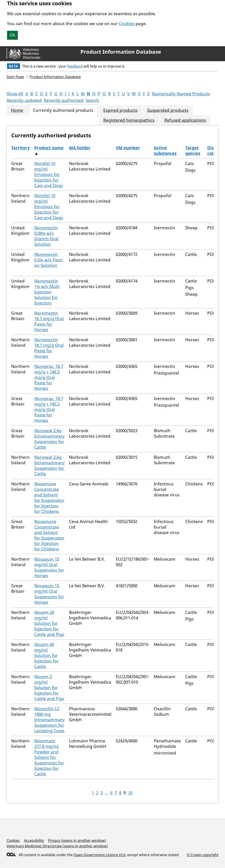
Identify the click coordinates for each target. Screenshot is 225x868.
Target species (193, 151)
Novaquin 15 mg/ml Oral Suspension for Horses (49, 567)
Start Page (15, 77)
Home (17, 110)
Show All (15, 94)
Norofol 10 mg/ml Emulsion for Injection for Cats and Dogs (49, 174)
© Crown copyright (203, 855)
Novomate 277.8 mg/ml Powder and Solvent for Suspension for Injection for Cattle (49, 757)
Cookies (127, 24)
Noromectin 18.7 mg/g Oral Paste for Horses (49, 321)
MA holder (80, 148)
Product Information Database (121, 52)
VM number (128, 148)
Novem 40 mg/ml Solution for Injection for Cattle (46, 655)
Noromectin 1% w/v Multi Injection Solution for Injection (47, 292)
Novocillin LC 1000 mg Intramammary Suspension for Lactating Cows (49, 720)
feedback (75, 66)
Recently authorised (64, 100)
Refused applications (185, 120)
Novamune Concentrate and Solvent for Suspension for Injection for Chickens (49, 498)
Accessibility (34, 840)
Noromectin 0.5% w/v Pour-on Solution (49, 260)
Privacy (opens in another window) (77, 840)
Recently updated (24, 100)
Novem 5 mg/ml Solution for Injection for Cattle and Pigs (49, 688)
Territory (21, 148)
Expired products (120, 110)
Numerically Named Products (181, 94)
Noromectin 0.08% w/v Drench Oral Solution (46, 236)
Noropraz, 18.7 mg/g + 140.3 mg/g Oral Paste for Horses (49, 377)
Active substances (165, 151)
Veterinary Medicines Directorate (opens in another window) (57, 846)
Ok (12, 35)
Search (92, 100)
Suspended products (168, 110)
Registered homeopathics (129, 120)
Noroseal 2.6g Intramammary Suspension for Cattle (49, 439)
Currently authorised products (63, 110)
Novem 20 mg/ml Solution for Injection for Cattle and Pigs (49, 623)
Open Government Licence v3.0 (100, 855)
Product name (49, 148)
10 (130, 793)
